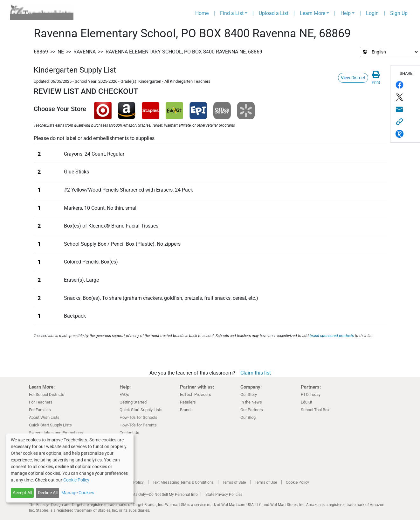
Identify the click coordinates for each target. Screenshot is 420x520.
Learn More (313, 13)
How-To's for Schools (138, 417)
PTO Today (311, 394)
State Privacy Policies (224, 495)
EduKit (306, 402)
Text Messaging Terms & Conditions (183, 482)
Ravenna (85, 52)
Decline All (48, 493)
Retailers (188, 402)
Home (202, 13)
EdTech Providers (196, 394)
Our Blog (248, 417)
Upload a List (274, 13)
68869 (41, 52)
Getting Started (133, 402)
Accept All (22, 493)
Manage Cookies (78, 493)
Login (372, 13)
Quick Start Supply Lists (50, 425)
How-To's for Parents (138, 425)
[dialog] (70, 468)
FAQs (124, 394)
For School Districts (47, 394)
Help (346, 13)
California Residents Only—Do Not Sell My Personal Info (150, 495)
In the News (251, 402)
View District (353, 78)
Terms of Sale (234, 482)
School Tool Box (315, 410)
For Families (40, 410)
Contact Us (129, 433)
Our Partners (252, 410)
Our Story (249, 394)
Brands (186, 410)
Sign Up (399, 13)
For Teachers (41, 402)
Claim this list (256, 373)
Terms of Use (266, 482)
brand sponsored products (332, 336)
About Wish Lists (44, 417)
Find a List (232, 13)
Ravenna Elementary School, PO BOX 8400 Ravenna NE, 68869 (184, 52)
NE (61, 52)
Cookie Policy (297, 482)
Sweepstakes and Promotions (56, 433)
